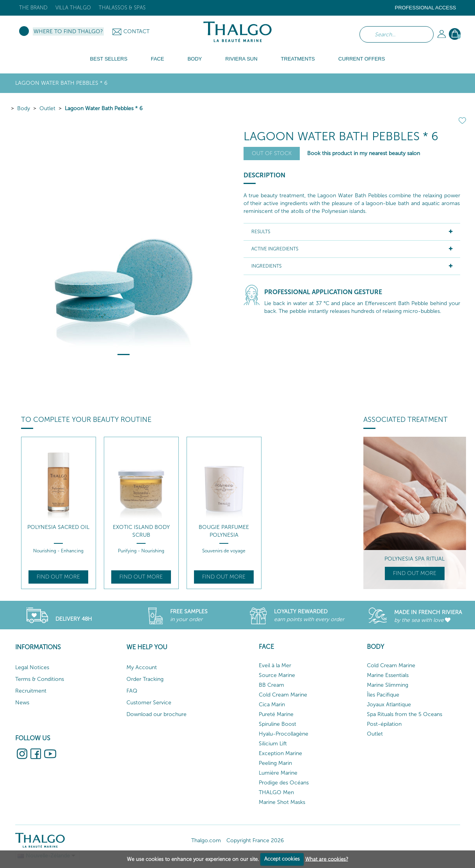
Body (24, 108)
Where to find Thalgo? (68, 31)
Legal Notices (32, 667)
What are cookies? (327, 859)
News (22, 703)
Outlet (47, 108)
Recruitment (31, 691)
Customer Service (149, 703)
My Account (142, 667)
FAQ (132, 691)
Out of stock (272, 153)
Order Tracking (145, 679)
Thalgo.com (206, 840)
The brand (33, 8)
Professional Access (425, 8)
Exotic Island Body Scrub (141, 531)
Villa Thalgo (73, 8)
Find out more (58, 577)
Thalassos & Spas (122, 8)
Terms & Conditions (40, 679)
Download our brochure (157, 714)
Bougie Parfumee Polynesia (224, 531)
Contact (136, 31)
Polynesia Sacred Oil (58, 527)
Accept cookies (282, 859)
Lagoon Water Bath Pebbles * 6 (104, 108)
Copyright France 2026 (255, 840)
